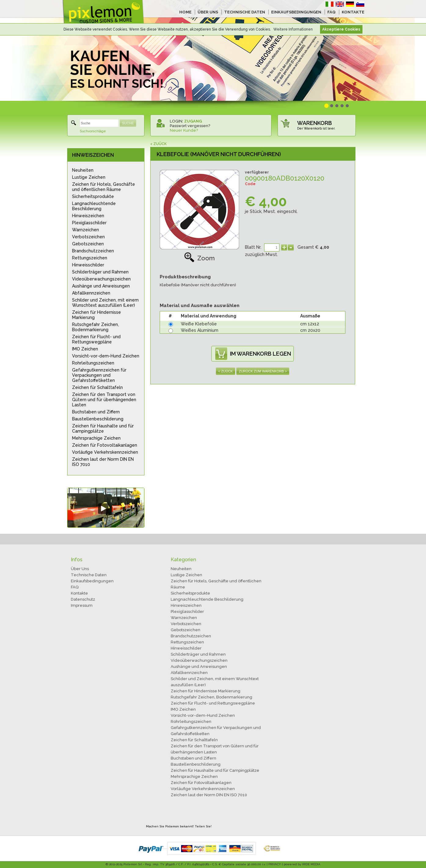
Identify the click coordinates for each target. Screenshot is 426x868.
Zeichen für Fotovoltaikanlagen (105, 445)
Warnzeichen (86, 230)
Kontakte (79, 593)
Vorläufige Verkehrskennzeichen (105, 452)
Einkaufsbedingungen (92, 581)
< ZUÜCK (158, 144)
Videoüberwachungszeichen (101, 279)
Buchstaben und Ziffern (96, 412)
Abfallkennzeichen (91, 293)
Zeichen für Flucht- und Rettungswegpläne (96, 339)
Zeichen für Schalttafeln (97, 387)
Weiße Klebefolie (199, 324)
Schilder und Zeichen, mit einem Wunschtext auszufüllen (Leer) (105, 303)
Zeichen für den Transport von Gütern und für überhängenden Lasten (104, 400)
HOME (185, 12)
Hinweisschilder (88, 265)
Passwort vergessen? (190, 126)
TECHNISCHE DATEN (245, 12)
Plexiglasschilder (89, 223)
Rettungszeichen (90, 258)
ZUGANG (193, 121)
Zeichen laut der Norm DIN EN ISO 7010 (103, 462)
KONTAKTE (353, 12)
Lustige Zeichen (89, 177)
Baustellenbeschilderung (98, 419)
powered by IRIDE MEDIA (302, 864)
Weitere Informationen (293, 29)
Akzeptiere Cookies (341, 29)
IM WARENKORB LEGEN (260, 354)
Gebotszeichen (88, 244)
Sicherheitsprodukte (93, 196)
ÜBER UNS (208, 12)
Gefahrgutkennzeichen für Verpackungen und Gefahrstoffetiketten (99, 375)
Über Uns (80, 569)
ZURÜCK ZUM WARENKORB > (263, 371)
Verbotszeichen (88, 237)
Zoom (199, 258)
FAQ (331, 12)
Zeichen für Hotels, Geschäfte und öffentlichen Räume (104, 187)
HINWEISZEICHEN (93, 155)
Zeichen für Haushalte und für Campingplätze (103, 429)
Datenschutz (83, 599)
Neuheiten (83, 170)
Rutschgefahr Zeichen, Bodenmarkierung (95, 327)
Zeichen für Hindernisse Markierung (96, 315)
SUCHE (128, 123)
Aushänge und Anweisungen (101, 286)
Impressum (82, 605)
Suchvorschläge (93, 131)
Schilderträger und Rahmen (100, 272)
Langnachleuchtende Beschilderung (94, 206)
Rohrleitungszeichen (93, 363)
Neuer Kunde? (184, 130)
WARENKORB (315, 123)
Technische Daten (89, 575)
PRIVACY (275, 864)
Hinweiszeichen (88, 216)
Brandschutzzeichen (93, 251)
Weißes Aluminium (200, 330)
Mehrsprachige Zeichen (96, 438)
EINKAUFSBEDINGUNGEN (296, 12)
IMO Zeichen (85, 349)
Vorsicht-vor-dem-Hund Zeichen (106, 356)
